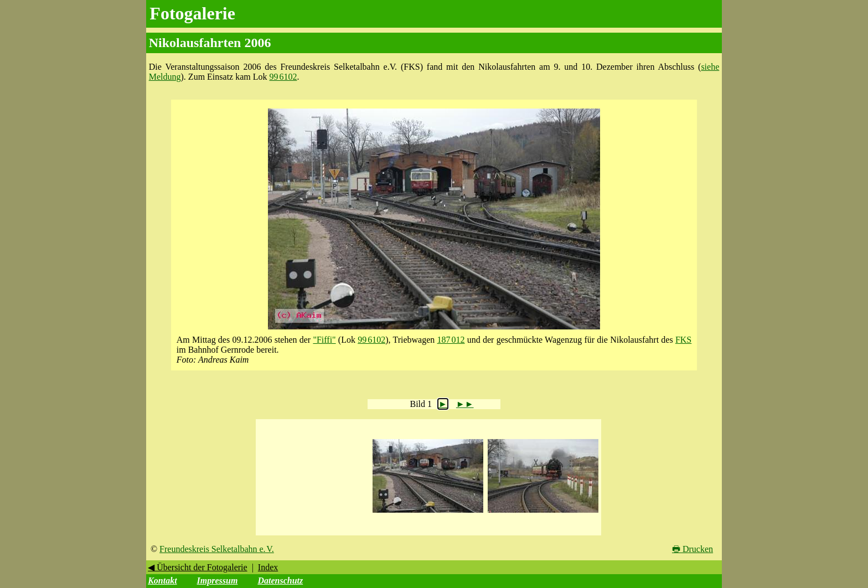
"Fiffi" (324, 340)
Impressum (218, 581)
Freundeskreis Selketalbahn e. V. (217, 549)
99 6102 (283, 77)
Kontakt (162, 581)
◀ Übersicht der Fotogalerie (198, 567)
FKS (683, 340)
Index (268, 567)
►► (465, 404)
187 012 (451, 340)
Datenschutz (280, 581)
